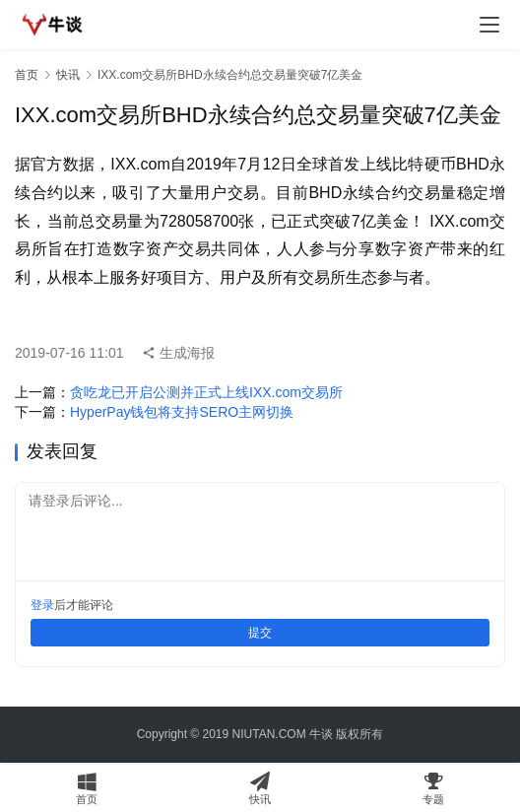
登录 (42, 605)
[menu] (489, 25)
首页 (27, 75)
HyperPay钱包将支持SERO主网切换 (182, 412)
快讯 (68, 75)
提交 (260, 633)
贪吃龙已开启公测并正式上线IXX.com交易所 (206, 392)
